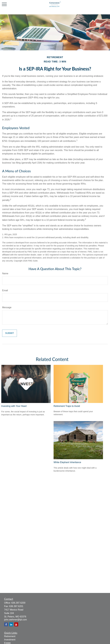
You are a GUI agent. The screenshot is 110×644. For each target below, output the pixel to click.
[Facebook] (6, 624)
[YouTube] (16, 624)
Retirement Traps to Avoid (67, 406)
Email (5, 290)
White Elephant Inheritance (67, 462)
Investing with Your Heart (14, 406)
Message (7, 307)
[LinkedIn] (11, 624)
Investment (10, 640)
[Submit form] (10, 333)
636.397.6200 (18, 603)
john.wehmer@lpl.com (16, 620)
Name (5, 273)
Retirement (10, 636)
